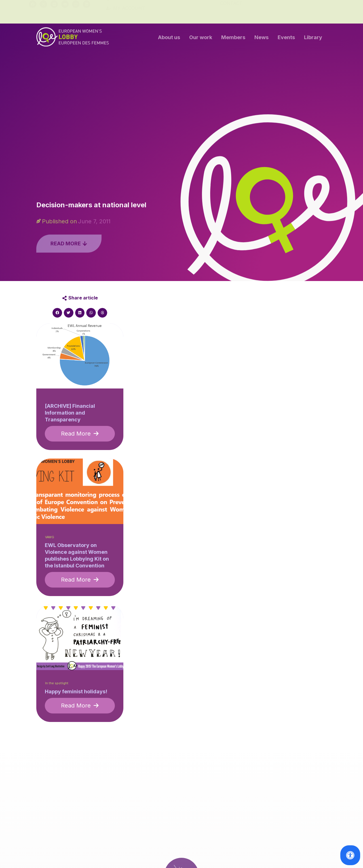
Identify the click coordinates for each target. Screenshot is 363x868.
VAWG (50, 537)
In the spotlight (57, 683)
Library (313, 39)
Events (286, 39)
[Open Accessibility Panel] (350, 855)
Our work (201, 39)
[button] (57, 313)
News (261, 39)
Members (233, 39)
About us (169, 39)
